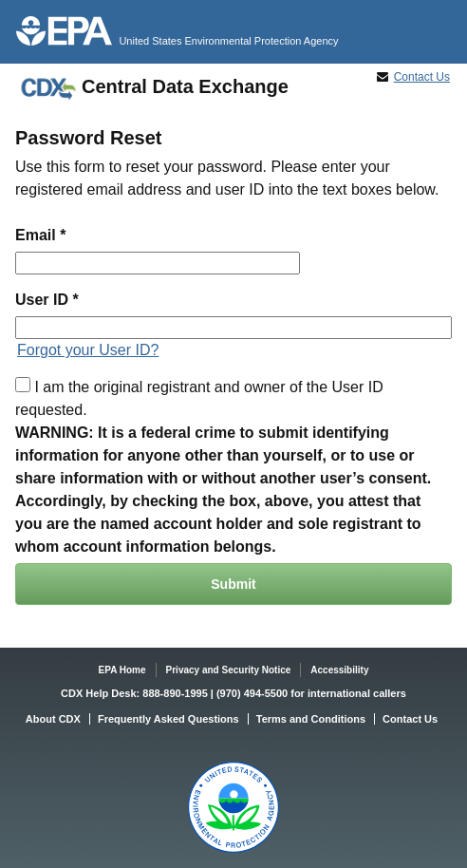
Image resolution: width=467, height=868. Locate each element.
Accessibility (339, 670)
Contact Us (422, 77)
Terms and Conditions (311, 719)
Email (36, 235)
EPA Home (122, 670)
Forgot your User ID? (88, 350)
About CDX (53, 719)
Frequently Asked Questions (168, 719)
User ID (42, 300)
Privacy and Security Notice (229, 670)
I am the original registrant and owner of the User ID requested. (199, 397)
